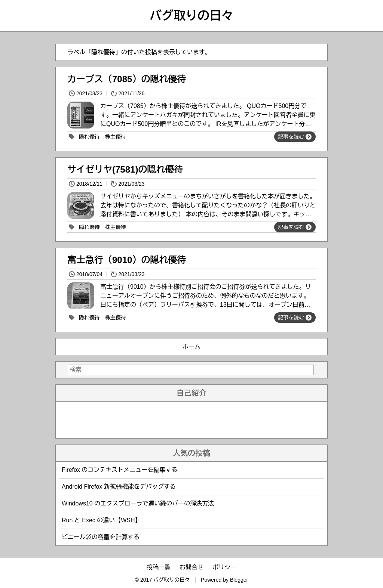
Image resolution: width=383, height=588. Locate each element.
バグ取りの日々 (191, 16)
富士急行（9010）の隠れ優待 (127, 260)
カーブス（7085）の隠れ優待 (127, 79)
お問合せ (191, 567)
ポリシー (224, 567)
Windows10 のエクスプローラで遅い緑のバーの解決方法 (138, 503)
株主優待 (116, 137)
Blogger (239, 580)
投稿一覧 (159, 567)
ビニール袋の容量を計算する (101, 537)
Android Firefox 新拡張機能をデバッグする (119, 487)
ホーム (191, 346)
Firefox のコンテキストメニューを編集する (120, 470)
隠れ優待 (89, 137)
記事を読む (295, 137)
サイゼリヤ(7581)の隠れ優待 (125, 169)
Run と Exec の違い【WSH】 (101, 520)
